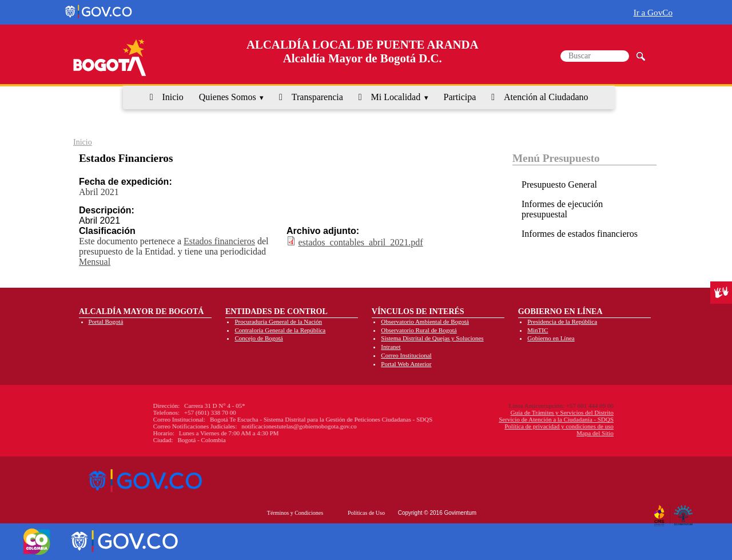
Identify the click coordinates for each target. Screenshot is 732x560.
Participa (460, 97)
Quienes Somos (228, 97)
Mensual (95, 262)
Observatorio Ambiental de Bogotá (425, 321)
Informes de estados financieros (580, 234)
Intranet (391, 347)
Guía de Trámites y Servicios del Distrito (484, 412)
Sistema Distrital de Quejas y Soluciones (432, 338)
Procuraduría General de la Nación (278, 321)
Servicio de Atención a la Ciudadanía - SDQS (478, 419)
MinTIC (538, 330)
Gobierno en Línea (551, 338)
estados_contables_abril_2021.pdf (360, 242)
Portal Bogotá (106, 321)
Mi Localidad (396, 97)
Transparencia (317, 97)
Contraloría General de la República (280, 330)
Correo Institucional (406, 355)
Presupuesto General (559, 184)
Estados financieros (219, 241)
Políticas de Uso (366, 513)
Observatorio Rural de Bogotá (419, 330)
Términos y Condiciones (295, 513)
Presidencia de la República (562, 321)
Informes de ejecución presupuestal (562, 209)
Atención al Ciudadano (546, 97)
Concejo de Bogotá (258, 338)
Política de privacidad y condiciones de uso (481, 426)
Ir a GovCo (653, 12)
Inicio (172, 97)
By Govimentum (685, 511)
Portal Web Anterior (406, 364)
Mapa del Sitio (517, 433)
